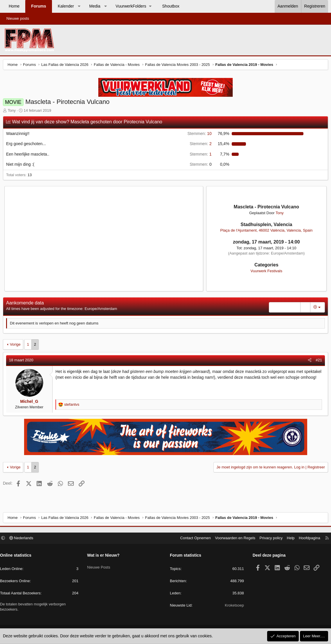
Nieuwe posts (18, 18)
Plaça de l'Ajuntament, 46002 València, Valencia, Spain (265, 232)
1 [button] (200, 156)
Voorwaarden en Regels (232, 539)
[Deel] (308, 362)
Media (95, 6)
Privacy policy (268, 539)
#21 (317, 361)
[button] (79, 6)
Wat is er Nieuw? (105, 556)
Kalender (66, 6)
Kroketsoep (233, 606)
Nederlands (24, 539)
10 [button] (199, 135)
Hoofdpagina (307, 539)
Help (288, 539)
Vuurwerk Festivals (265, 272)
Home (14, 6)
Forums (38, 6)
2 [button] (200, 145)
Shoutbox (171, 6)
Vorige (17, 346)
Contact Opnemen (193, 539)
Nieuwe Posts (100, 566)
